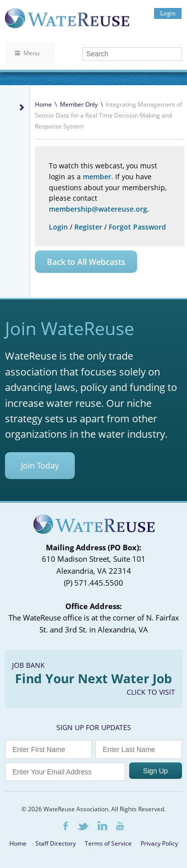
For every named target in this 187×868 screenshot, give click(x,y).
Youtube (120, 826)
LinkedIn (102, 826)
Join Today (40, 466)
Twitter (83, 826)
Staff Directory (56, 843)
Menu (27, 53)
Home (43, 104)
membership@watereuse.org (98, 209)
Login (168, 13)
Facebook (66, 826)
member (97, 177)
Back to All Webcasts (86, 262)
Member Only (79, 104)
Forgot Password (137, 227)
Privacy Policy (159, 843)
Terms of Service (108, 843)
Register (88, 227)
